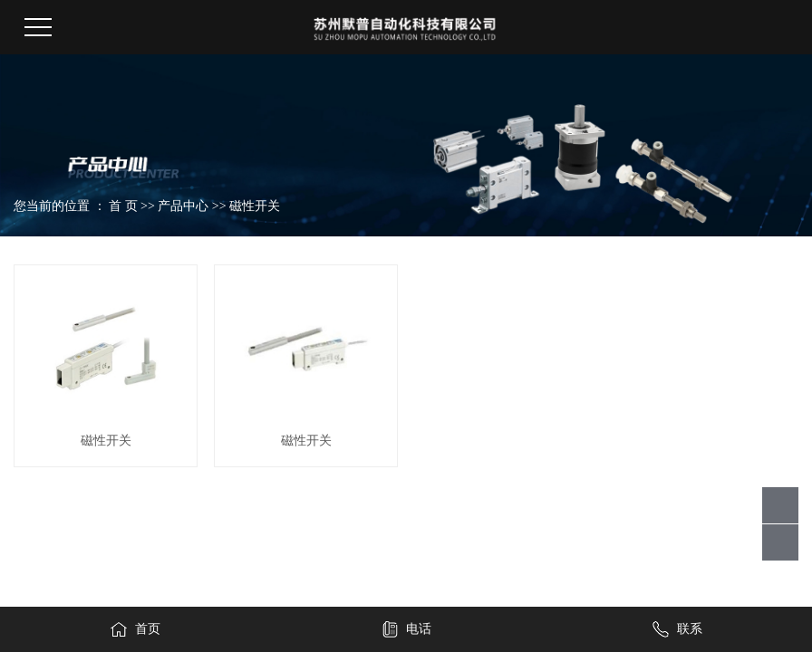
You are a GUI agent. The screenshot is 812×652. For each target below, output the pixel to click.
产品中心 (183, 206)
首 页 (123, 206)
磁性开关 (255, 206)
